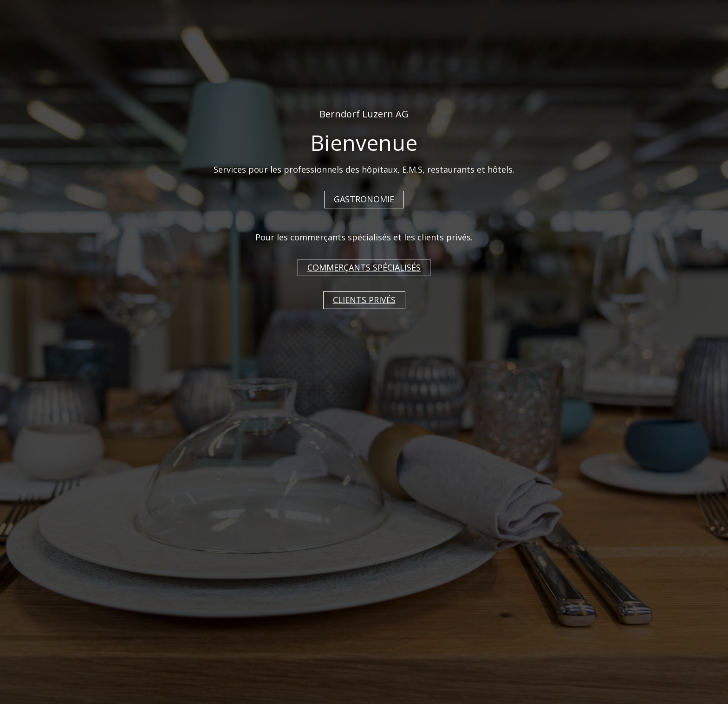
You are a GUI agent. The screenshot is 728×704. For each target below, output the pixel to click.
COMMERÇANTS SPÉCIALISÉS (364, 267)
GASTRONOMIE (364, 199)
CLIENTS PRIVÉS (364, 300)
